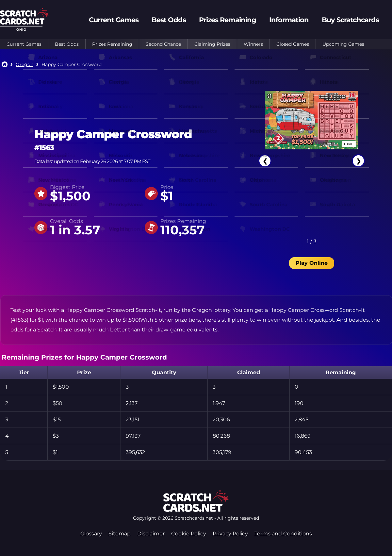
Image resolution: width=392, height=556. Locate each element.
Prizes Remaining (112, 44)
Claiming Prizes (212, 44)
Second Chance (163, 44)
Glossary (91, 534)
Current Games (24, 44)
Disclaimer (151, 534)
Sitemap (120, 534)
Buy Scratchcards (350, 20)
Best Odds (67, 44)
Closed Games (293, 44)
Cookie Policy (189, 534)
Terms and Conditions (283, 534)
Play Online (312, 263)
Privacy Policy (230, 534)
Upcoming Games (343, 44)
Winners (253, 44)
